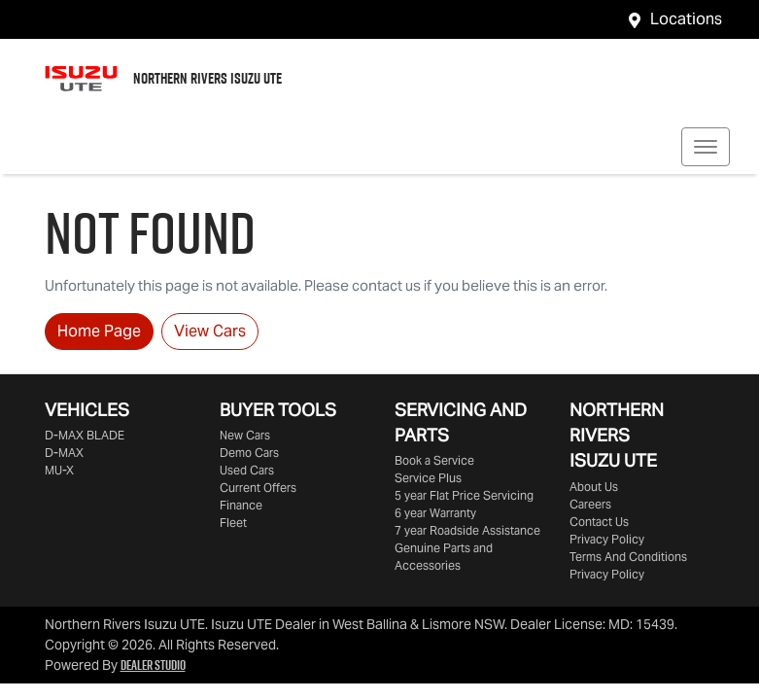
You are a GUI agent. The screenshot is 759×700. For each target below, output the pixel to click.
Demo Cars (249, 453)
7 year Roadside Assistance (467, 530)
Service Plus (428, 478)
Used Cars (247, 470)
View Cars (210, 331)
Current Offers (258, 488)
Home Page (99, 331)
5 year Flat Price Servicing (464, 495)
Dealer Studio (153, 665)
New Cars (245, 435)
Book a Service (434, 460)
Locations (686, 19)
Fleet (233, 523)
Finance (241, 505)
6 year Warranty (435, 513)
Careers (590, 504)
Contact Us (599, 522)
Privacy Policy (607, 539)
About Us (594, 487)
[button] (706, 147)
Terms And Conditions (628, 557)
